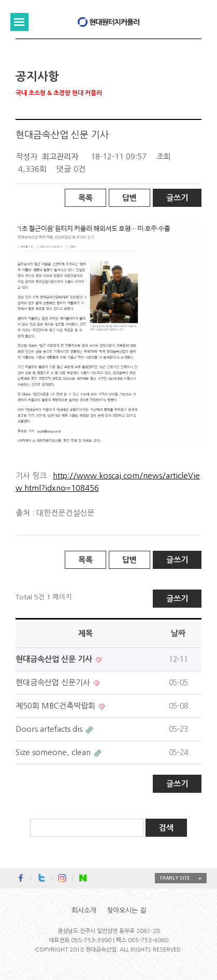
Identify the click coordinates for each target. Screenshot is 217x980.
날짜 (178, 633)
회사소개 (84, 910)
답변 (129, 198)
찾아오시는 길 (126, 910)
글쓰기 (177, 198)
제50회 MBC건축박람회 (56, 706)
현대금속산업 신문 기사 (55, 659)
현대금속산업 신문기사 (54, 682)
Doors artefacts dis (50, 729)
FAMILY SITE (175, 878)
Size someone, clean (54, 752)
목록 (85, 198)
